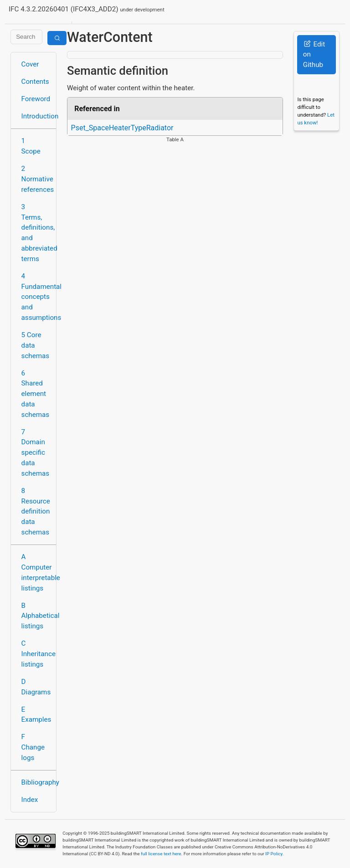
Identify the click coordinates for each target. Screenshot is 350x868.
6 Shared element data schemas (36, 394)
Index (30, 800)
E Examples (36, 715)
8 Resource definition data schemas (36, 511)
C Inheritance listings (36, 654)
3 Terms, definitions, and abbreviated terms (36, 233)
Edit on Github (314, 55)
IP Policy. (274, 854)
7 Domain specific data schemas (36, 453)
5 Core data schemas (36, 345)
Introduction (36, 116)
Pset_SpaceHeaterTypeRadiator (122, 128)
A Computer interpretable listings (36, 572)
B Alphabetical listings (36, 616)
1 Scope (31, 146)
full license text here (161, 854)
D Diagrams (36, 687)
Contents (35, 82)
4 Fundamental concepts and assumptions (36, 297)
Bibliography (36, 782)
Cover (30, 64)
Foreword (36, 99)
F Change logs (33, 747)
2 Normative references (36, 179)
